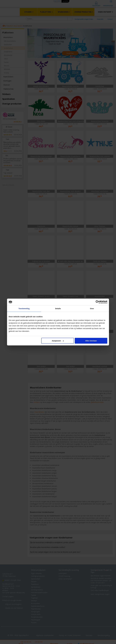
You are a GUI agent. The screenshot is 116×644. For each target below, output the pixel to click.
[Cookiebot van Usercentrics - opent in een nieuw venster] (97, 302)
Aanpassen (58, 341)
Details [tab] (58, 309)
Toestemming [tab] (24, 309)
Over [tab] (92, 309)
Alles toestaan (91, 341)
